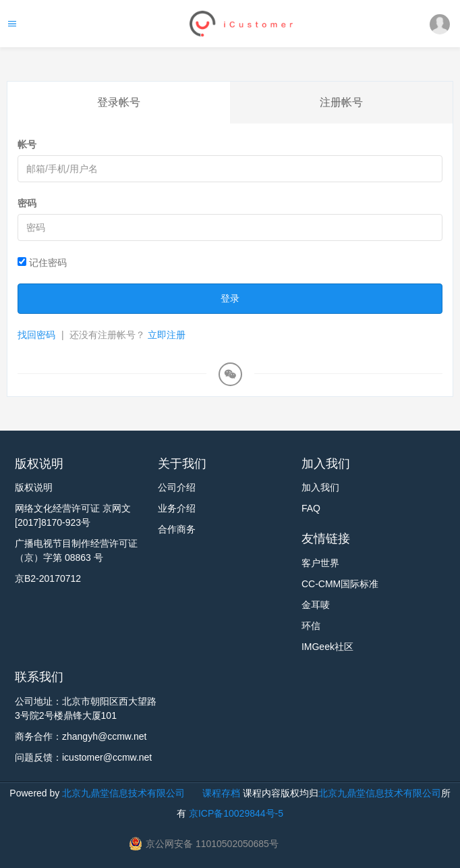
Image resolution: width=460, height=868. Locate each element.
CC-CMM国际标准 (340, 584)
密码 (27, 203)
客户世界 (320, 563)
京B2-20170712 (48, 578)
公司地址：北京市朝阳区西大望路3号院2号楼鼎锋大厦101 (86, 708)
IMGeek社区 (327, 647)
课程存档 (221, 793)
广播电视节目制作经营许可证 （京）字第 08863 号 (76, 550)
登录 (230, 298)
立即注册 (167, 335)
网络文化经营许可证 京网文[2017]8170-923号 (73, 515)
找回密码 (36, 335)
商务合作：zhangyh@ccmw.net (81, 736)
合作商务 (177, 529)
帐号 (27, 144)
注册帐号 (341, 102)
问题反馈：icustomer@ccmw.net (83, 757)
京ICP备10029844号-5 (236, 813)
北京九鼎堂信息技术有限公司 (123, 793)
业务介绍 (177, 508)
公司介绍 (177, 487)
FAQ (311, 508)
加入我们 (320, 487)
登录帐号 (119, 102)
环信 (311, 626)
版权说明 (34, 487)
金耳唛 (316, 605)
